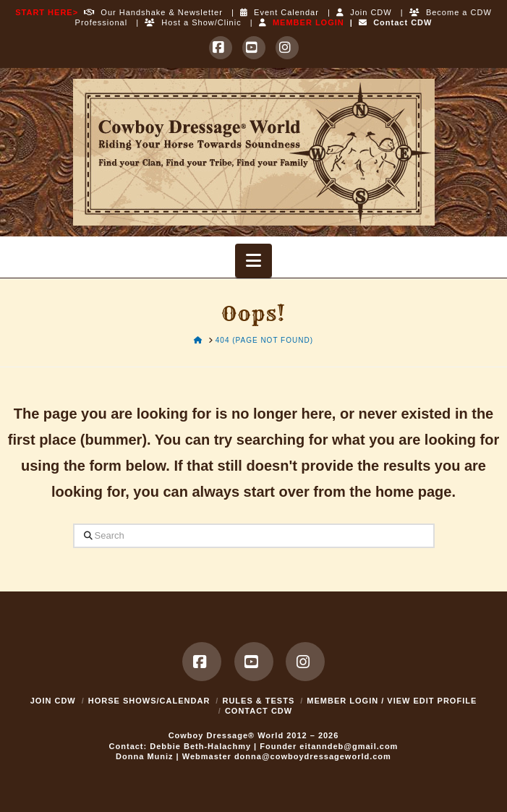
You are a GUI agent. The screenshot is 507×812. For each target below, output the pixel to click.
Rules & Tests (258, 701)
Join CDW (364, 12)
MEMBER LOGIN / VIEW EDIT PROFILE (392, 701)
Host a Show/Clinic (193, 22)
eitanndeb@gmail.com (349, 746)
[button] (253, 261)
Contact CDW (395, 22)
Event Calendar (280, 12)
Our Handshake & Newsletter (150, 12)
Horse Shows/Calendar (149, 701)
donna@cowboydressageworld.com (313, 756)
